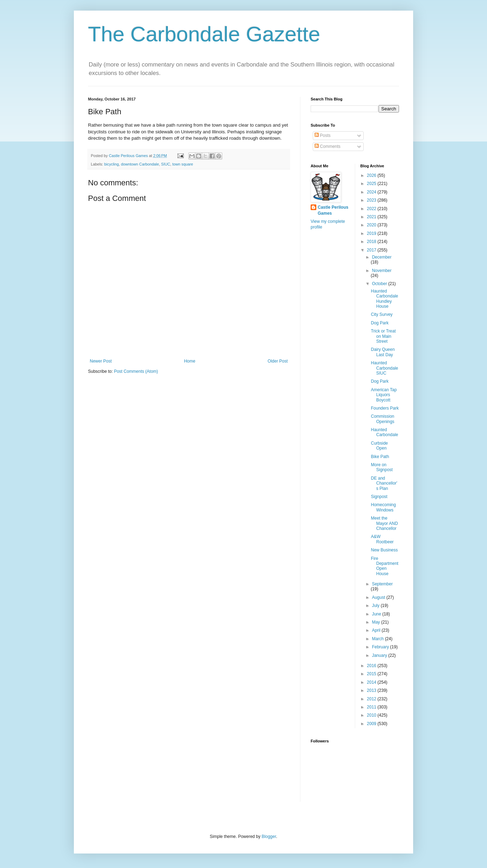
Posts (322, 135)
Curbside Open (379, 446)
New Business (384, 550)
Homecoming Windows (383, 507)
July (376, 606)
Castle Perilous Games (333, 210)
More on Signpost (382, 467)
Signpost (379, 497)
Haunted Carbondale (384, 432)
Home (190, 361)
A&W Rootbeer (382, 539)
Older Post (278, 361)
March (378, 639)
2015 (372, 674)
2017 (372, 250)
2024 (372, 192)
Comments (327, 146)
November (382, 271)
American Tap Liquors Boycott (384, 395)
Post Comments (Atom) (136, 371)
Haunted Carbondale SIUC (384, 368)
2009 (372, 724)
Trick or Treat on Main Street (383, 336)
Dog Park (380, 323)
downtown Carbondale (140, 164)
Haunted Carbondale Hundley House (384, 299)
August (379, 597)
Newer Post (101, 361)
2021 (372, 217)
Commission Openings (382, 419)
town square (183, 164)
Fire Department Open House (385, 566)
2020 (372, 225)
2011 (372, 707)
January (380, 655)
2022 (372, 209)
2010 (372, 715)
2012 (372, 699)
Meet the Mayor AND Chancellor (384, 523)
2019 (372, 233)
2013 (372, 690)
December (382, 257)
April (377, 630)
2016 (372, 666)
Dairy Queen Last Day (383, 352)
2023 (372, 200)
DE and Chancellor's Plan (384, 483)
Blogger (269, 837)
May (376, 622)
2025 (372, 184)
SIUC (166, 164)
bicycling (112, 164)
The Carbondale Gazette (204, 34)
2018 (372, 242)
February (381, 647)
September (382, 584)
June (377, 614)
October (380, 284)
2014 (372, 682)
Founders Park (385, 408)
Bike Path (380, 457)
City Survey (382, 314)
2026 (372, 175)
